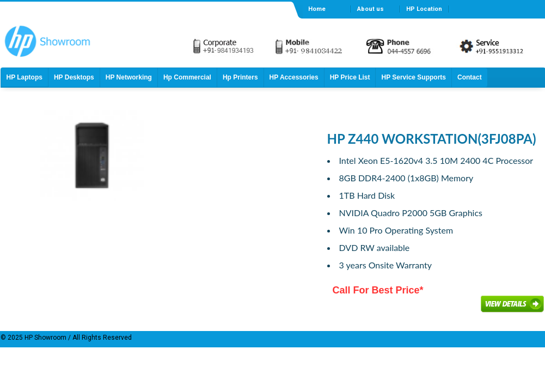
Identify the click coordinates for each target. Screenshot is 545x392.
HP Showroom (45, 338)
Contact (470, 77)
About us (371, 9)
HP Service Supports (414, 77)
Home (317, 9)
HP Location (424, 9)
